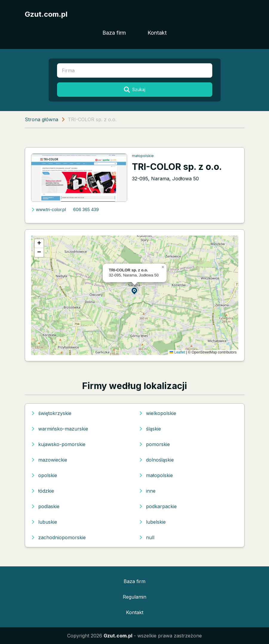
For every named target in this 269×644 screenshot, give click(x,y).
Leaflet (177, 352)
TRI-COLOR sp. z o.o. (177, 167)
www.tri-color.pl (49, 209)
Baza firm (114, 33)
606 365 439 (86, 209)
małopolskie (143, 156)
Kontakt (157, 33)
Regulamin (134, 597)
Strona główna (41, 119)
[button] (135, 291)
